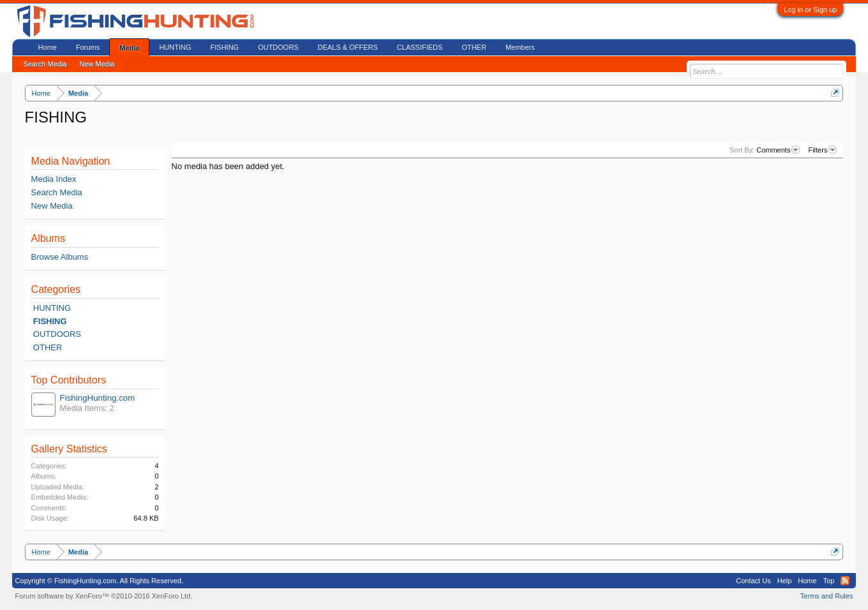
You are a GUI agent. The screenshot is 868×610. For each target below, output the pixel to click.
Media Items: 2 (87, 408)
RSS (845, 581)
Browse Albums (60, 257)
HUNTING (52, 308)
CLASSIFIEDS (420, 47)
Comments (778, 150)
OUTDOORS (57, 334)
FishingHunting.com (98, 398)
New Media (52, 206)
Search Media (57, 192)
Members (520, 47)
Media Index (54, 179)
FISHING (50, 321)
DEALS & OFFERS (348, 47)
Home (48, 47)
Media (129, 48)
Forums (88, 47)
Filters (822, 150)
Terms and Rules (827, 596)
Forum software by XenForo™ (104, 596)
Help (785, 581)
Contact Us (753, 581)
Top (829, 581)
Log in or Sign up (810, 10)
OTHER (48, 347)
